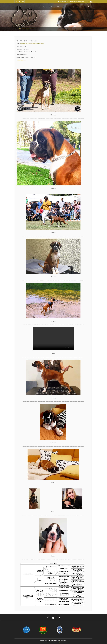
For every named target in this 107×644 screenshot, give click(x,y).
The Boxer (83, 7)
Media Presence (74, 7)
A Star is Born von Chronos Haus (27, 29)
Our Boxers (52, 7)
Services (65, 7)
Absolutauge (58, 642)
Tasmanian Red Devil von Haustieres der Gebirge (32, 44)
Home (39, 7)
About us (45, 7)
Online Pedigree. (21, 60)
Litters (59, 7)
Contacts (90, 7)
